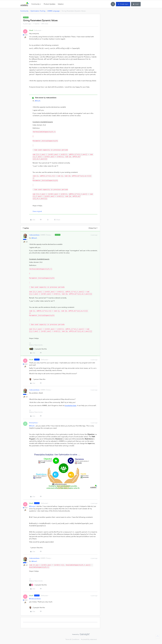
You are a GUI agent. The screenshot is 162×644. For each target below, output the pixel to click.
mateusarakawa (34, 235)
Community (24, 11)
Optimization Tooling (38, 11)
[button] (123, 4)
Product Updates (50, 4)
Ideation (61, 4)
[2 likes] (38, 349)
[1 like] (37, 379)
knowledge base (71, 406)
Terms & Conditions (72, 639)
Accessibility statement (89, 639)
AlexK (31, 30)
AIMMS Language (53, 11)
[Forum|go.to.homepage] (25, 4)
